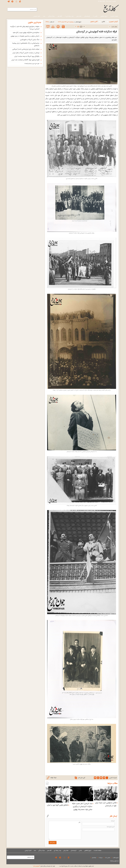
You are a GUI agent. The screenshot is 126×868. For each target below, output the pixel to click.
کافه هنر (60, 16)
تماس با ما (108, 858)
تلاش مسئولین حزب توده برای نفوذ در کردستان (106, 804)
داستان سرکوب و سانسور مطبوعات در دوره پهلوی (25, 36)
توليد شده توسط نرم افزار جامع (44, 866)
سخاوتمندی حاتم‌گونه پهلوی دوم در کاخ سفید (26, 33)
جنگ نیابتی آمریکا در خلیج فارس (30, 40)
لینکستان (94, 858)
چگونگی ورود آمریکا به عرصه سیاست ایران (27, 56)
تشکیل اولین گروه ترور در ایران (58, 805)
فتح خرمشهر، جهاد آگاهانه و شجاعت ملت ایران (25, 60)
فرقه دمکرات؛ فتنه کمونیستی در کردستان (97, 32)
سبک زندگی (51, 16)
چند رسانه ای (69, 16)
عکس (95, 16)
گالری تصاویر (94, 22)
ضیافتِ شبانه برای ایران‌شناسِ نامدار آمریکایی (26, 49)
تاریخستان (87, 16)
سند (44, 16)
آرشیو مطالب (116, 858)
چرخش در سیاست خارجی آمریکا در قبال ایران (26, 53)
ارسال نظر (53, 843)
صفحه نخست (114, 16)
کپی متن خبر (80, 778)
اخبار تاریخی (37, 16)
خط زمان (79, 16)
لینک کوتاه (52, 778)
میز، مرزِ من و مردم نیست (32, 63)
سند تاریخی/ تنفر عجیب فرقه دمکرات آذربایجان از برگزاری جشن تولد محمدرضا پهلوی (82, 807)
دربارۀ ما (101, 858)
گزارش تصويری (113, 22)
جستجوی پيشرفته (114, 861)
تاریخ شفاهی (104, 16)
